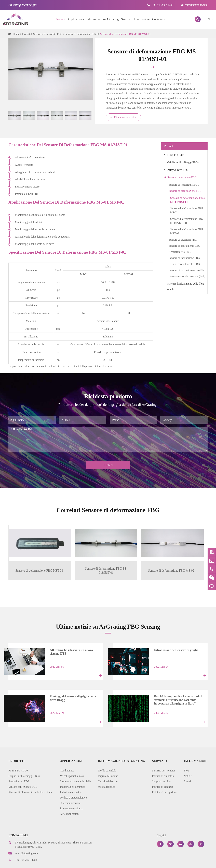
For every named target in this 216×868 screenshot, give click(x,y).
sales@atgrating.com (194, 5)
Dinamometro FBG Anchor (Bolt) (187, 276)
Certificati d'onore (108, 770)
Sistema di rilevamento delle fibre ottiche (186, 286)
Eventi (187, 770)
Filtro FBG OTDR (177, 155)
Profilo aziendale (107, 759)
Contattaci (158, 19)
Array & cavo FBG (178, 170)
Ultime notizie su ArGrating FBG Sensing (108, 619)
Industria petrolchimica (72, 775)
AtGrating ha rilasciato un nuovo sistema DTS (68, 645)
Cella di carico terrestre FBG (184, 264)
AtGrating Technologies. (36, 863)
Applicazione (76, 19)
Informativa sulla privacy (170, 863)
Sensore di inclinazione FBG (184, 258)
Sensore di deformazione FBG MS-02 (187, 210)
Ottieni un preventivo (123, 117)
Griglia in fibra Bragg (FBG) (183, 162)
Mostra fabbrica (106, 775)
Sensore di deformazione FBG (81, 34)
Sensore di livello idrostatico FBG (187, 270)
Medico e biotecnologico (73, 786)
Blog (186, 759)
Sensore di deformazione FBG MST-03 (187, 231)
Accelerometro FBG (180, 252)
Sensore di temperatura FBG (184, 185)
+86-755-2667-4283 (160, 5)
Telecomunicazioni (70, 791)
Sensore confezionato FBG (48, 34)
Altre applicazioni (70, 802)
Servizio (126, 19)
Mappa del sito (141, 863)
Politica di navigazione (164, 781)
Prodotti (60, 19)
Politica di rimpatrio (163, 764)
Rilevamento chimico (71, 797)
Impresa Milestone (108, 764)
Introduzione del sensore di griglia (173, 643)
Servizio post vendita (163, 759)
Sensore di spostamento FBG (184, 246)
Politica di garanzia (163, 775)
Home (16, 34)
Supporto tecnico (161, 770)
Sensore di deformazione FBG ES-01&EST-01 (187, 221)
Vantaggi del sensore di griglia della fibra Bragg (73, 689)
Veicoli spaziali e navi (72, 764)
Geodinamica (67, 759)
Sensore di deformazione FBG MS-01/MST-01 (125, 34)
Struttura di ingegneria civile (75, 770)
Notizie (188, 764)
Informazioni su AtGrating (103, 19)
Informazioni (142, 19)
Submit (108, 465)
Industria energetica (71, 781)
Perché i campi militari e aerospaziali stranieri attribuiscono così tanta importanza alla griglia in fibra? (175, 689)
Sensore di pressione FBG (183, 240)
